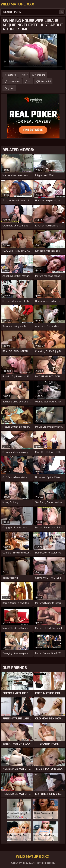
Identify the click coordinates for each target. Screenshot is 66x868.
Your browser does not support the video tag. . (33, 52)
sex (30, 81)
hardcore (40, 75)
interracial (45, 81)
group (11, 88)
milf (25, 75)
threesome (14, 81)
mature (12, 75)
